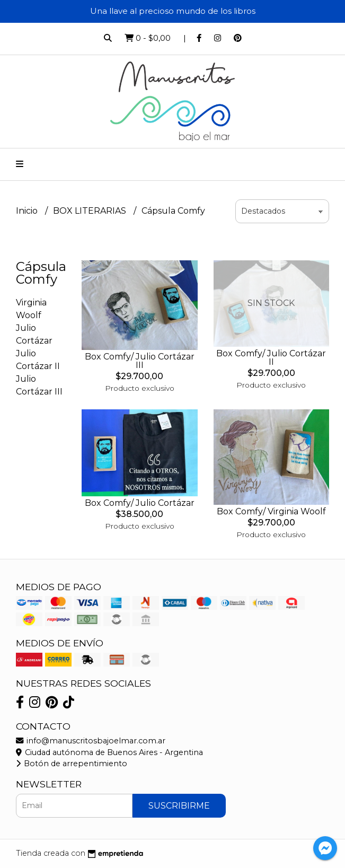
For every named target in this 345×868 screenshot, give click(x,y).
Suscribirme (179, 806)
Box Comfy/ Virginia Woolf (271, 511)
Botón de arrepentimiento (72, 764)
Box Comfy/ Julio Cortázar (140, 503)
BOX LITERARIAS (91, 211)
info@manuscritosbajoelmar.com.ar (91, 741)
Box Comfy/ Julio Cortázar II (271, 358)
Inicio (28, 211)
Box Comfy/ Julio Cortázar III (140, 361)
